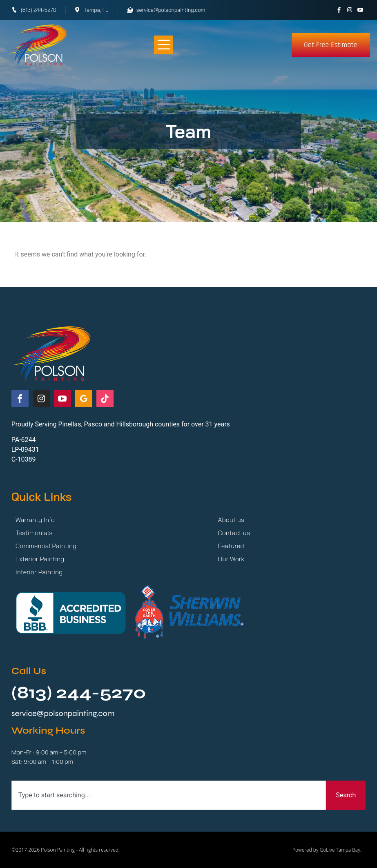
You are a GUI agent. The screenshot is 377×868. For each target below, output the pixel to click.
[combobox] (169, 795)
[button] (164, 45)
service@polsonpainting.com (63, 713)
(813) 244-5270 (79, 693)
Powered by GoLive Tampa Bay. (327, 850)
